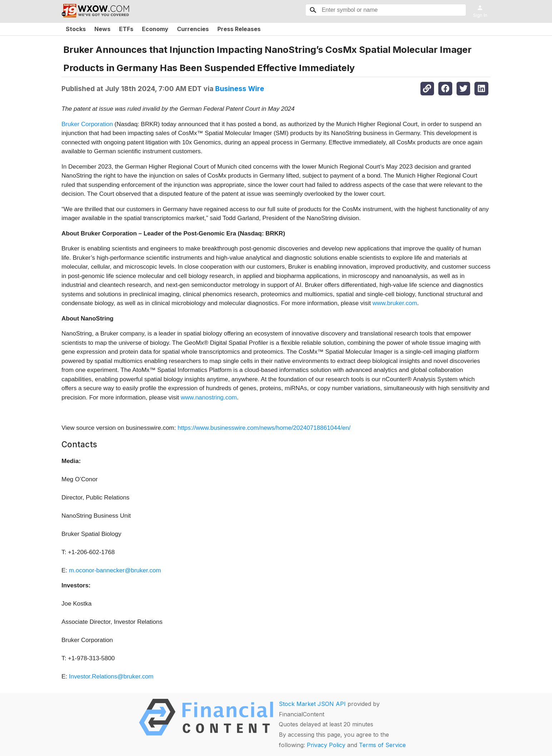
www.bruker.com (395, 303)
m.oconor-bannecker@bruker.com (115, 570)
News (102, 29)
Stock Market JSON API (312, 704)
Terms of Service (382, 745)
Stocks (76, 29)
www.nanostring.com (209, 397)
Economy (155, 29)
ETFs (126, 29)
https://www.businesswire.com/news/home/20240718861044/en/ (264, 428)
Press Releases (239, 29)
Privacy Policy (326, 745)
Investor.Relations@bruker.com (111, 677)
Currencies (193, 29)
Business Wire (240, 89)
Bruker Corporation (87, 124)
